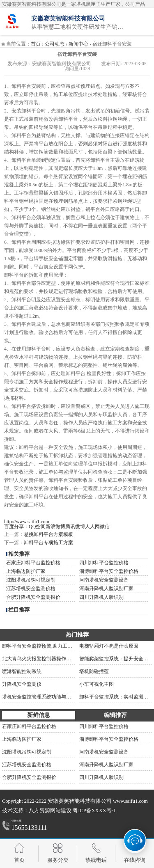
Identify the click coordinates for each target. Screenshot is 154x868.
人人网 (92, 527)
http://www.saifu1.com (27, 522)
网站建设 (61, 811)
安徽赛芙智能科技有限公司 (80, 801)
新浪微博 (55, 527)
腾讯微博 (75, 527)
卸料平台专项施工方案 (48, 543)
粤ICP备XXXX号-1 (94, 811)
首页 (36, 44)
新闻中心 (78, 44)
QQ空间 (37, 527)
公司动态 (55, 44)
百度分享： (16, 527)
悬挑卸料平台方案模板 (48, 534)
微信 (105, 527)
